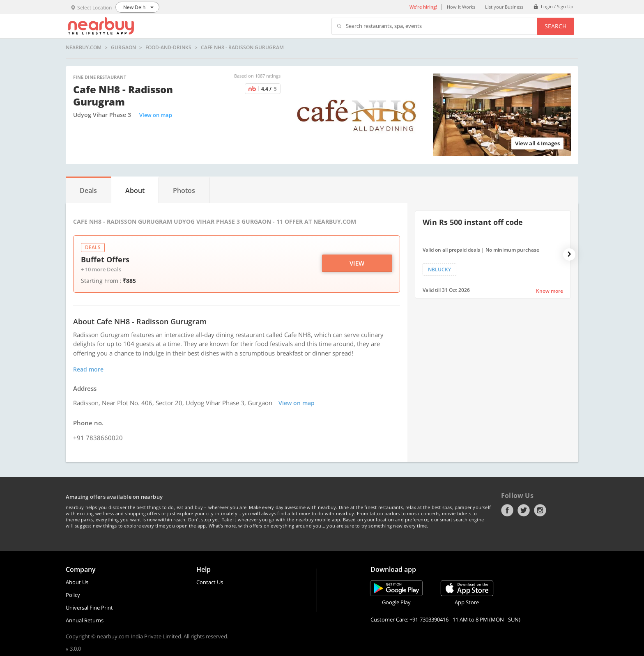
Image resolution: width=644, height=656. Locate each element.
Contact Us (210, 582)
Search (555, 26)
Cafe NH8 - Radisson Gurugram (242, 48)
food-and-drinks (168, 48)
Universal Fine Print (89, 608)
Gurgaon (123, 48)
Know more (550, 291)
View (357, 263)
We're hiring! (423, 7)
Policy (73, 595)
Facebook (507, 510)
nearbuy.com (84, 48)
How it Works (461, 7)
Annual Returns (85, 620)
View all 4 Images (537, 143)
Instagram (540, 510)
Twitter (524, 510)
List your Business (504, 7)
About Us (77, 582)
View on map (156, 115)
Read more (88, 369)
